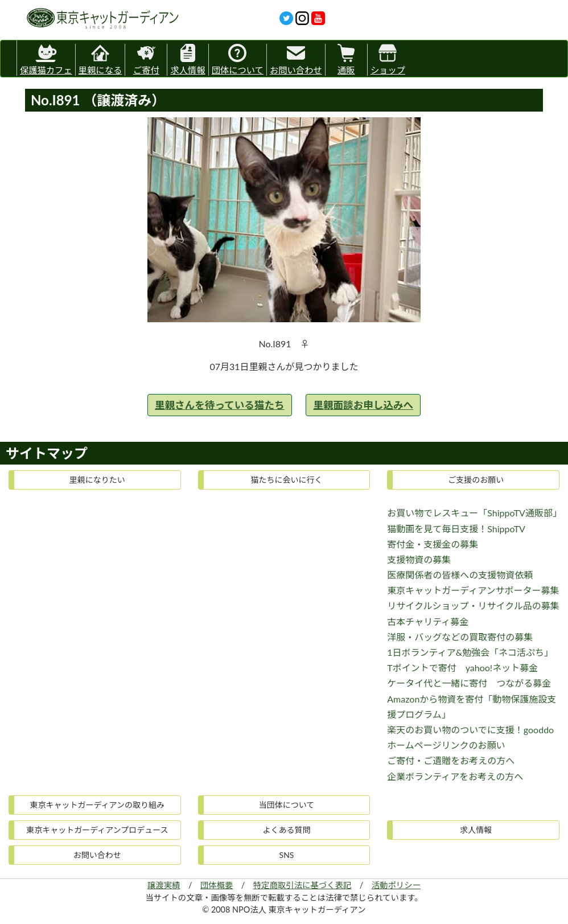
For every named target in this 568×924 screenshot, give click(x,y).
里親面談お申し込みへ (363, 405)
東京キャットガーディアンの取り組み (97, 805)
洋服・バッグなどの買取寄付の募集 (460, 637)
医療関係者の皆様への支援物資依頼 (460, 575)
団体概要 (217, 885)
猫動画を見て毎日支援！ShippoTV (456, 529)
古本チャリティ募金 (428, 621)
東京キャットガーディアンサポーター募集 (473, 590)
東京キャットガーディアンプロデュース (97, 830)
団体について (238, 59)
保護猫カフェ (46, 58)
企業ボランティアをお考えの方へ (455, 776)
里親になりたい (97, 480)
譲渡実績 (164, 885)
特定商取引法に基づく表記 (302, 885)
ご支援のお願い (476, 480)
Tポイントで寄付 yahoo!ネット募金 (462, 668)
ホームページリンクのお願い (446, 745)
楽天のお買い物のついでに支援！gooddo (470, 730)
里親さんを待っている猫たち (220, 405)
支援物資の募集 (419, 559)
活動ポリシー (396, 885)
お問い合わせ (296, 59)
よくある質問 (286, 830)
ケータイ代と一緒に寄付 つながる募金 (469, 683)
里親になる (100, 59)
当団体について (287, 805)
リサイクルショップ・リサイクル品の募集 (473, 605)
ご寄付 (146, 59)
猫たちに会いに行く (286, 480)
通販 (346, 59)
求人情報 (188, 59)
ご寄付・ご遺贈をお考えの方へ (451, 760)
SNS (287, 855)
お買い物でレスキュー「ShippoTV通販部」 (474, 513)
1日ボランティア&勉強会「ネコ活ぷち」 (470, 652)
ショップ (388, 59)
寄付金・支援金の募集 (433, 544)
